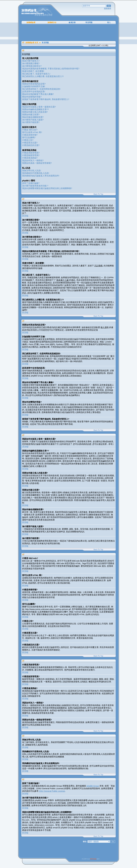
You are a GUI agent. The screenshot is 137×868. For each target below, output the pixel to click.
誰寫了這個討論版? (31, 183)
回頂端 (25, 216)
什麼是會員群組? (30, 158)
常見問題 (89, 22)
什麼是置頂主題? (30, 143)
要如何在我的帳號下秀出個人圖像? (38, 94)
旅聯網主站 (52, 22)
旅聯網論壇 (31, 22)
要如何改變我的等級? (32, 97)
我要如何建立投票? (31, 114)
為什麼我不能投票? (31, 122)
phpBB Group (93, 786)
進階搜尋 (108, 8)
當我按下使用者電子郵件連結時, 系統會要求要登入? (46, 99)
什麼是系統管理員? (31, 153)
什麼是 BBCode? (30, 130)
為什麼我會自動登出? (32, 66)
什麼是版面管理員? (31, 155)
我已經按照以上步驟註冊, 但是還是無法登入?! (43, 76)
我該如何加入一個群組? (33, 160)
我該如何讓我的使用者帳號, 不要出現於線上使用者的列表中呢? (51, 69)
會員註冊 (72, 22)
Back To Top (98, 194)
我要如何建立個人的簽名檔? (35, 112)
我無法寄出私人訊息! (32, 170)
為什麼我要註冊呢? (31, 63)
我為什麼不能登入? (31, 61)
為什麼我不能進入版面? (33, 120)
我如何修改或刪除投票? (33, 117)
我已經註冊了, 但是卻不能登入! (36, 74)
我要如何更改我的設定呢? (34, 84)
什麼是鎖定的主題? (31, 145)
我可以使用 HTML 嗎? (32, 132)
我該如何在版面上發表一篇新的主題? (39, 107)
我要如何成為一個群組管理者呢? (37, 163)
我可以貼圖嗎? (29, 137)
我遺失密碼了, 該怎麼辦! (33, 71)
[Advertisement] (69, 33)
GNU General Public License (52, 791)
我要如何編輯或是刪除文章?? (36, 109)
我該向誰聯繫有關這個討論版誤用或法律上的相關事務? (47, 188)
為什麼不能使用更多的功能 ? (35, 186)
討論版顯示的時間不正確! (34, 86)
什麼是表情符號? (30, 135)
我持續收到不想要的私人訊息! (36, 173)
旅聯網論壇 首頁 (32, 43)
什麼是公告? (28, 140)
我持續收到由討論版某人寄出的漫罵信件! (41, 176)
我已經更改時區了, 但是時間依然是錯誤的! (41, 89)
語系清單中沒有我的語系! (34, 92)
